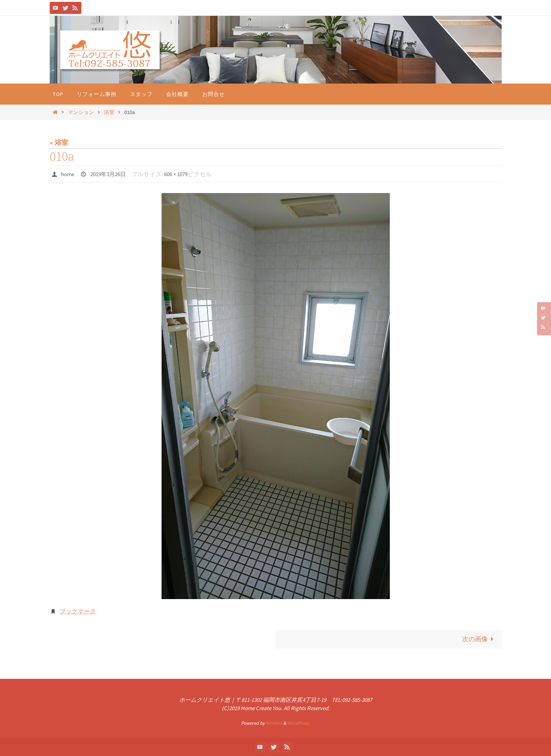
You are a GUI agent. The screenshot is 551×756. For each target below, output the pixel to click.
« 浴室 (59, 142)
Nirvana (274, 723)
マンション (81, 112)
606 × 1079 (183, 174)
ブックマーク (78, 611)
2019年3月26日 (111, 174)
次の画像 (478, 639)
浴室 (109, 112)
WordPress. (299, 723)
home (68, 174)
